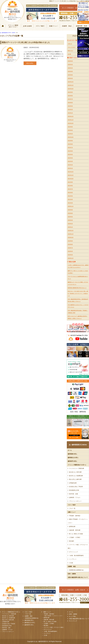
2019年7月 (70, 248)
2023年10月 (71, 123)
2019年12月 (71, 231)
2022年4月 (70, 158)
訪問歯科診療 (73, 483)
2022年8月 (70, 144)
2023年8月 (70, 127)
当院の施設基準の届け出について (78, 577)
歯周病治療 (72, 526)
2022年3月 (70, 161)
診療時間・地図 (81, 26)
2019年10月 (71, 237)
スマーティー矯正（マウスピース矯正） (78, 546)
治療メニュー (53, 26)
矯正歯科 (72, 541)
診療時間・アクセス (75, 497)
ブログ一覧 (72, 508)
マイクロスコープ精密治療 (77, 468)
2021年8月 (70, 186)
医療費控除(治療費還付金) (76, 570)
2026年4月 (70, 61)
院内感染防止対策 (74, 490)
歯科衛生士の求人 (73, 458)
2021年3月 (70, 203)
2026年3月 (70, 64)
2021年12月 (71, 172)
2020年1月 (70, 227)
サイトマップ (73, 621)
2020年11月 (71, 206)
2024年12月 (71, 82)
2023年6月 (70, 130)
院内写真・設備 (73, 494)
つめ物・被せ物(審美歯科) (76, 555)
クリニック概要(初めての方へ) (13, 26)
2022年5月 (70, 154)
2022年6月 (70, 151)
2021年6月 (70, 192)
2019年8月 (70, 244)
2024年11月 (71, 85)
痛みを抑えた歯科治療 (75, 479)
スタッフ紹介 (40, 26)
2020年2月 (70, 224)
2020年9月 (70, 210)
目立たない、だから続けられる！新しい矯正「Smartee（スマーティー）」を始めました (78, 293)
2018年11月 (71, 258)
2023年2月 (70, 134)
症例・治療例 (27, 26)
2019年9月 (70, 241)
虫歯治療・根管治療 (75, 530)
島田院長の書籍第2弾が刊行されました (77, 288)
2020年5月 (70, 217)
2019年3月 (70, 255)
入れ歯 (71, 563)
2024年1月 (70, 113)
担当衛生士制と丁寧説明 (76, 487)
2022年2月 (70, 165)
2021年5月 (70, 196)
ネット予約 (72, 616)
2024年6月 (70, 103)
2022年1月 (70, 168)
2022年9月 (70, 141)
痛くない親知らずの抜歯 (76, 534)
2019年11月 (71, 234)
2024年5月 (70, 106)
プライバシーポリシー (75, 501)
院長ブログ (70, 51)
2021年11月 (71, 175)
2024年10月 (71, 89)
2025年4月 (70, 78)
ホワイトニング (73, 552)
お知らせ (70, 44)
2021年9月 (70, 182)
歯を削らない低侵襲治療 (76, 476)
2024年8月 (70, 96)
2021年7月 (70, 189)
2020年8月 (70, 213)
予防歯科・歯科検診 (75, 516)
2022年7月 (70, 147)
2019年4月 (70, 251)
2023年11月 (71, 120)
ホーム (3, 26)
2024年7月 (70, 99)
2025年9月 (70, 71)
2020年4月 (70, 220)
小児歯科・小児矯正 (75, 537)
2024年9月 (70, 92)
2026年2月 (70, 68)
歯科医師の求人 (72, 454)
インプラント (73, 559)
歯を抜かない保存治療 (75, 472)
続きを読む (30, 63)
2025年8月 (70, 75)
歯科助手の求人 (72, 461)
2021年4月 (70, 199)
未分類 (69, 54)
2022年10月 (71, 137)
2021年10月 (71, 179)
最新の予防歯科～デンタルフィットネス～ (78, 521)
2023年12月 (71, 116)
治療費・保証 (67, 26)
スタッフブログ (71, 47)
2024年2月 (70, 109)
